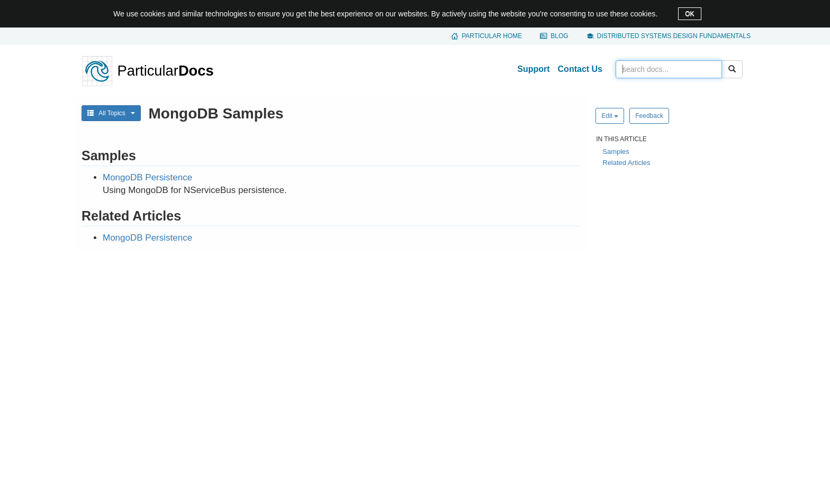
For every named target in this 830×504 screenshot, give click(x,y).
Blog (559, 36)
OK (689, 14)
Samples (616, 152)
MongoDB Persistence (147, 177)
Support (533, 69)
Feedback (649, 116)
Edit (610, 116)
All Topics (111, 113)
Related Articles (626, 163)
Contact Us (580, 69)
